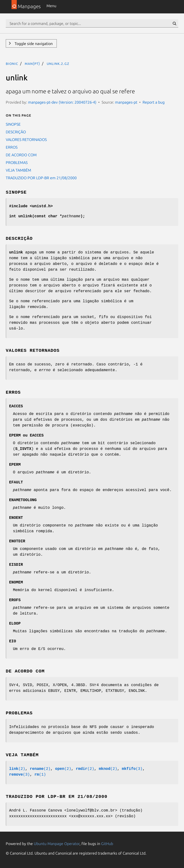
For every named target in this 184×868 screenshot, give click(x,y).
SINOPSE (13, 124)
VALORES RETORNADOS (26, 140)
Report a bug (154, 102)
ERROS (12, 147)
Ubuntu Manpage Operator (57, 844)
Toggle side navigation (33, 44)
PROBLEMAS (17, 162)
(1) (40, 775)
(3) (132, 769)
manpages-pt (126, 102)
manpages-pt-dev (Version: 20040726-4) (62, 102)
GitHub (107, 844)
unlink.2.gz (58, 63)
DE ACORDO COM (21, 155)
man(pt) (32, 63)
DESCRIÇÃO (16, 132)
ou (26, 436)
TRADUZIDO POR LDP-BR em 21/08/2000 (41, 178)
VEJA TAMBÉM (18, 170)
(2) (17, 769)
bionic (12, 63)
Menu (51, 6)
